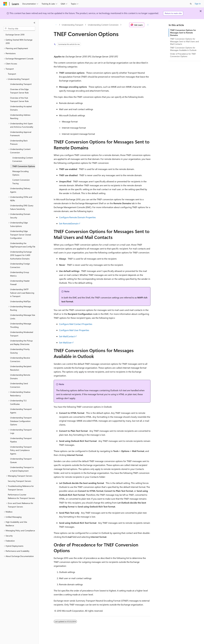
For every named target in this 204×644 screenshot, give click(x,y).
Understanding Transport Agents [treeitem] (21, 411)
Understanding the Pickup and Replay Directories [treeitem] (21, 342)
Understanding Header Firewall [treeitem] (20, 283)
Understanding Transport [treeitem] (21, 84)
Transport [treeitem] (12, 74)
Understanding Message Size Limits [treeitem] (23, 317)
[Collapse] (34, 23)
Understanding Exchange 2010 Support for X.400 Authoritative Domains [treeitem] (21, 255)
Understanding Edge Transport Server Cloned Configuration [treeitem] (21, 235)
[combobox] (19, 29)
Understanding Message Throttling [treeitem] (21, 325)
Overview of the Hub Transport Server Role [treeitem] (19, 100)
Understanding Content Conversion (103, 25)
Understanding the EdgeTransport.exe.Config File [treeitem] (23, 245)
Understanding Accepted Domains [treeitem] (21, 108)
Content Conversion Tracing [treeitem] (21, 182)
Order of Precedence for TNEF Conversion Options (183, 55)
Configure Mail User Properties (74, 330)
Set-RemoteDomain (69, 223)
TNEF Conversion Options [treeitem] (24, 166)
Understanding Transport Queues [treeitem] (21, 460)
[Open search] (191, 4)
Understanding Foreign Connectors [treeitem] (20, 265)
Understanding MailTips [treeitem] (20, 301)
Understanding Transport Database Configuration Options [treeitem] (21, 421)
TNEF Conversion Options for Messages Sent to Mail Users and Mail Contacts (184, 41)
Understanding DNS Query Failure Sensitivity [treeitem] (22, 207)
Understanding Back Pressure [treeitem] (19, 142)
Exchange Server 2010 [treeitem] (15, 35)
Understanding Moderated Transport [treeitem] (22, 334)
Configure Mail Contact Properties (76, 324)
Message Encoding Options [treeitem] (20, 173)
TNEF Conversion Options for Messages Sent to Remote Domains (183, 33)
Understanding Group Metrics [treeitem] (20, 274)
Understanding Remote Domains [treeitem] (20, 377)
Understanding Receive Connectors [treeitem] (20, 360)
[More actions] (148, 25)
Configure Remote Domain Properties (77, 217)
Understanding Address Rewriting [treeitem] (20, 117)
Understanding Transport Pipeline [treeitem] (21, 440)
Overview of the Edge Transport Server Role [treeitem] (19, 91)
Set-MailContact (67, 336)
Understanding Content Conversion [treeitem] (23, 159)
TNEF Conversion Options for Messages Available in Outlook (183, 49)
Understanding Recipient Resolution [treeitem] (21, 368)
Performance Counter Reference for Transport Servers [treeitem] (21, 496)
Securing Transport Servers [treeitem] (19, 481)
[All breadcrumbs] (56, 25)
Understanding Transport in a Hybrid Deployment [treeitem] (22, 469)
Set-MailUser (65, 342)
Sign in (198, 4)
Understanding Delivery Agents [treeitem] (20, 190)
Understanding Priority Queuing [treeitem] (20, 351)
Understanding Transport (72, 25)
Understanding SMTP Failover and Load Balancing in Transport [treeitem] (22, 293)
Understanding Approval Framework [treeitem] (21, 134)
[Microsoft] (5, 4)
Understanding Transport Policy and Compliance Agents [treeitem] (21, 450)
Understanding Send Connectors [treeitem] (19, 385)
